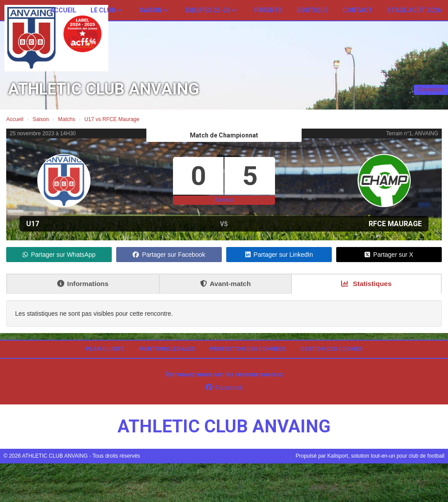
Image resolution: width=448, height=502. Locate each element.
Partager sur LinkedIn (279, 255)
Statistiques (366, 284)
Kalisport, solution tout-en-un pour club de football (386, 456)
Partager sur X (389, 255)
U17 (33, 224)
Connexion (431, 90)
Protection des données (247, 349)
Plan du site (105, 349)
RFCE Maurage (395, 224)
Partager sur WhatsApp (59, 255)
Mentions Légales (167, 349)
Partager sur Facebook (169, 255)
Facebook (224, 388)
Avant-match (226, 284)
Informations (83, 284)
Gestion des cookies (331, 349)
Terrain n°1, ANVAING (412, 133)
